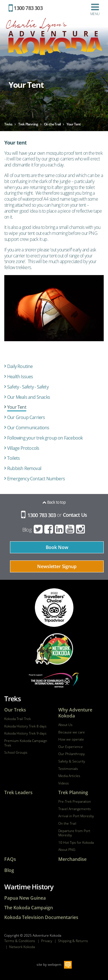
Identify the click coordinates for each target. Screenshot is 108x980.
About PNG (67, 850)
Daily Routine (20, 366)
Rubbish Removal (24, 468)
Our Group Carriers (26, 417)
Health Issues (20, 377)
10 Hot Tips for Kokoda (76, 843)
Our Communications (28, 428)
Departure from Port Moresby (74, 833)
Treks (13, 699)
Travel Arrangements (75, 809)
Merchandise (72, 859)
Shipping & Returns (73, 941)
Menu (95, 9)
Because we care (72, 732)
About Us (65, 725)
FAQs (10, 859)
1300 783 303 (26, 8)
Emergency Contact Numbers (36, 479)
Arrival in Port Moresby (76, 816)
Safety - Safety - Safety (28, 387)
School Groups (16, 753)
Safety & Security (72, 761)
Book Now (57, 547)
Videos (64, 783)
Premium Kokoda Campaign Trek (26, 743)
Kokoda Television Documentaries (41, 917)
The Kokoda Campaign (29, 908)
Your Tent (17, 407)
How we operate (71, 739)
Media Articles (69, 776)
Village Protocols (23, 448)
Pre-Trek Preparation (75, 802)
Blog (27, 530)
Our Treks (15, 710)
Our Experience (71, 747)
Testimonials (68, 769)
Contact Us (75, 515)
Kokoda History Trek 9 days (25, 733)
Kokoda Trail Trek (18, 719)
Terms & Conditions (20, 941)
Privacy (47, 941)
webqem (55, 964)
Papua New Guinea (25, 898)
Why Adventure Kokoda (75, 713)
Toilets (13, 458)
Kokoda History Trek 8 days (25, 726)
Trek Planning (73, 793)
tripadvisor (54, 608)
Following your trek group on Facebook (45, 438)
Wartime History (29, 887)
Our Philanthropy (72, 754)
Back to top (54, 502)
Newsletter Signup (57, 566)
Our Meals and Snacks (29, 397)
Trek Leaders (18, 793)
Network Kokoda (22, 947)
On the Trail (67, 824)
